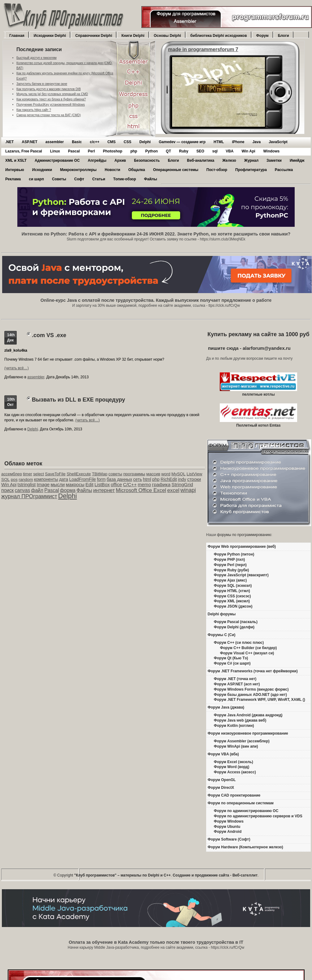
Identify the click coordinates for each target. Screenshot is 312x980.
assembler (55, 142)
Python (152, 151)
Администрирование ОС (57, 160)
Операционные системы (175, 170)
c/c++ (95, 142)
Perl (91, 151)
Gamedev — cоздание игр (182, 142)
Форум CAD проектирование (234, 795)
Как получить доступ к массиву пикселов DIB (49, 89)
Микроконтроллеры (78, 170)
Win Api (249, 151)
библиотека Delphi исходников (219, 36)
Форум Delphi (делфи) (234, 627)
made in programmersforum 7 (203, 49)
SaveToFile (55, 474)
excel (173, 490)
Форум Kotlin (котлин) (234, 726)
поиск (7, 490)
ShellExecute (79, 474)
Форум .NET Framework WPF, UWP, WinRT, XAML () (260, 700)
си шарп (36, 179)
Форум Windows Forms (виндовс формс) (251, 689)
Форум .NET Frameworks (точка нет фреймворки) (253, 671)
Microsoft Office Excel (141, 490)
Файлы (150, 179)
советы (115, 474)
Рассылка (284, 170)
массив (153, 474)
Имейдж (297, 160)
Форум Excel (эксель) (234, 762)
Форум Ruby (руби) (231, 570)
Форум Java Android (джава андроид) (248, 715)
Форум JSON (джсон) (233, 606)
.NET (9, 142)
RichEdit (169, 479)
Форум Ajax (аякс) (230, 580)
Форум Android (228, 832)
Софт (79, 179)
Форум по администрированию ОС (246, 811)
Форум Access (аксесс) (235, 772)
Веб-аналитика (201, 160)
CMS (112, 142)
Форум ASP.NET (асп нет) (237, 684)
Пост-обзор (217, 170)
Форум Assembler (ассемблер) (242, 741)
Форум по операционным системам (241, 803)
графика (161, 484)
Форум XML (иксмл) (232, 601)
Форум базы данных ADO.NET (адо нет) (250, 695)
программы (134, 474)
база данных (119, 479)
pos (14, 479)
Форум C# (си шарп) (232, 663)
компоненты (46, 479)
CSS (128, 142)
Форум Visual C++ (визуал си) (247, 653)
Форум (262, 36)
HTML (219, 142)
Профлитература (251, 170)
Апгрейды (97, 160)
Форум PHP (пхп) (229, 560)
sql (215, 151)
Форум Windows (229, 821)
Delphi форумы (222, 614)
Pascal (74, 151)
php (134, 151)
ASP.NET (29, 142)
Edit (89, 484)
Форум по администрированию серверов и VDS (258, 816)
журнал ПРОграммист (29, 496)
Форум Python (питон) (234, 554)
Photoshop (113, 151)
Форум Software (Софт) (229, 839)
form (101, 479)
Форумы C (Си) (222, 635)
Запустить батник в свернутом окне (42, 84)
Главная (17, 36)
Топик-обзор (125, 179)
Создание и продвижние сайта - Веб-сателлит (215, 875)
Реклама (13, 179)
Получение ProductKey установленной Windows (51, 105)
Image (43, 484)
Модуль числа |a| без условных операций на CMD (52, 94)
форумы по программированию (244, 535)
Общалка (136, 170)
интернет (104, 490)
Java (256, 142)
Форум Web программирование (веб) (242, 547)
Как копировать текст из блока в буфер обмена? (51, 99)
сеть (137, 479)
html (147, 479)
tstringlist (27, 485)
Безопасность (147, 160)
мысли (58, 484)
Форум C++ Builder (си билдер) (249, 648)
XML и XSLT (16, 160)
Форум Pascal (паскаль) (236, 622)
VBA (230, 151)
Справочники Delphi (94, 36)
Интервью (15, 170)
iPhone (238, 142)
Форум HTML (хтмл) (232, 591)
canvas (22, 490)
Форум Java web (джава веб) (240, 720)
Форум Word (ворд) (232, 767)
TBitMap (100, 474)
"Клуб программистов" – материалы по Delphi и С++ (123, 875)
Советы (59, 179)
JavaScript (278, 142)
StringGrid (182, 484)
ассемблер (12, 474)
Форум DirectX (221, 788)
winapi (188, 490)
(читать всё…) (17, 368)
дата (64, 479)
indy (182, 479)
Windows (272, 151)
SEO (200, 151)
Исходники (42, 170)
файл (37, 490)
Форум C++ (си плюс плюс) (239, 643)
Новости (112, 170)
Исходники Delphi (50, 36)
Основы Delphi (167, 36)
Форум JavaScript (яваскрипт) (241, 575)
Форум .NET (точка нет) (235, 679)
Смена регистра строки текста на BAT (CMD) (49, 115)
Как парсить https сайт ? (34, 110)
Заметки (274, 160)
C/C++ (130, 484)
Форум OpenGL (222, 780)
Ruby (184, 151)
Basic (77, 142)
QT (169, 151)
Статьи (99, 179)
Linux (55, 151)
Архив (120, 160)
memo (144, 484)
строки (194, 479)
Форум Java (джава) (226, 707)
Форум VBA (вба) (223, 754)
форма (68, 490)
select (39, 474)
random (26, 479)
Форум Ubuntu (227, 827)
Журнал (251, 160)
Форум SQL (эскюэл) (233, 586)
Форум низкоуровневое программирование (248, 733)
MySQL (179, 474)
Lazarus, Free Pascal (24, 151)
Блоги (284, 36)
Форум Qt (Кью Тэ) (231, 658)
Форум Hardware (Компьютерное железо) (245, 847)
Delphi (145, 142)
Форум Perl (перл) (230, 565)
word (166, 474)
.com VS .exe (49, 335)
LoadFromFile (83, 479)
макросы (75, 484)
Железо (229, 160)
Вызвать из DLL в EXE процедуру (78, 400)
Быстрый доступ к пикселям (37, 58)
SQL (5, 479)
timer (28, 474)
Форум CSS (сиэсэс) (232, 596)
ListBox (102, 484)
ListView (195, 474)
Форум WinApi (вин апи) (236, 746)
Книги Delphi (133, 36)
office (116, 484)
